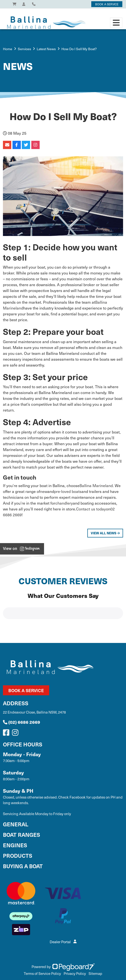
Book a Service (26, 690)
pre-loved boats (68, 491)
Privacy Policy (75, 973)
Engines (15, 845)
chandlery (64, 503)
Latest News (46, 49)
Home (8, 49)
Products (18, 855)
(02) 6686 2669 (22, 722)
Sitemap (95, 973)
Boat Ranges (22, 834)
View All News (105, 533)
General (16, 824)
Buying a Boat (23, 866)
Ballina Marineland (96, 485)
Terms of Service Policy (42, 973)
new (44, 491)
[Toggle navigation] (116, 23)
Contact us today (91, 509)
